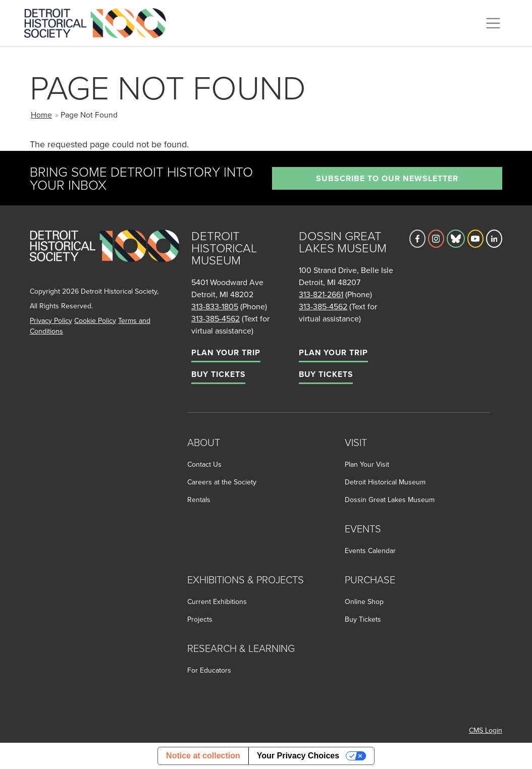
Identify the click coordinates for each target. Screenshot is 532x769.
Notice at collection (203, 756)
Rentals (199, 500)
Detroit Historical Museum (385, 482)
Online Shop (364, 601)
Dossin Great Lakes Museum (390, 500)
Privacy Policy (51, 320)
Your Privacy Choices (298, 756)
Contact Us (204, 464)
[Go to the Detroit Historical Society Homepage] (99, 22)
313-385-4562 (216, 318)
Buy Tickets (218, 374)
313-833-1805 (215, 306)
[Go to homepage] (104, 257)
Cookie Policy (95, 320)
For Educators (209, 670)
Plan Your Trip (226, 352)
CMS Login (486, 730)
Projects (200, 619)
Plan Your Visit (367, 464)
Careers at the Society (222, 482)
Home (41, 115)
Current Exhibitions (217, 601)
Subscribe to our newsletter (387, 178)
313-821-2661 (321, 294)
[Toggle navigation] (493, 23)
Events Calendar (370, 551)
